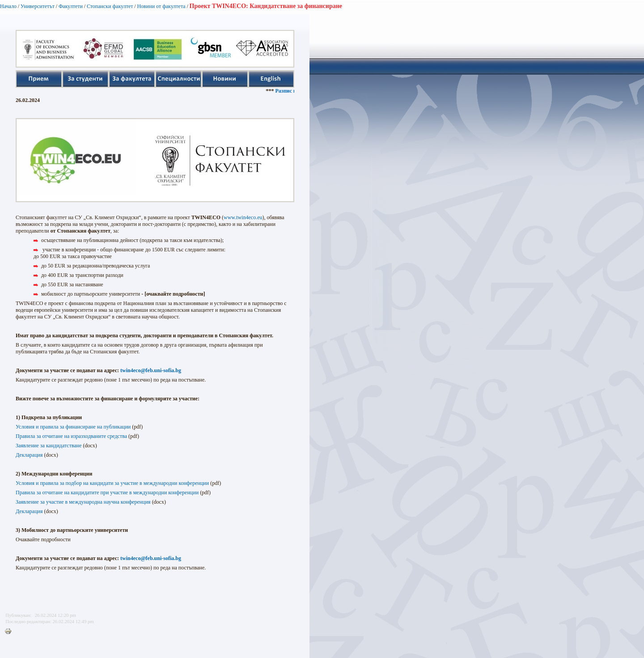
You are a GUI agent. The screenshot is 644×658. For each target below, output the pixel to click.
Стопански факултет (110, 6)
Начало (8, 6)
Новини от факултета (161, 6)
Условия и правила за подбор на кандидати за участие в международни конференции (112, 483)
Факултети (71, 6)
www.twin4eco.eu (243, 217)
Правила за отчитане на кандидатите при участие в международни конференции (107, 492)
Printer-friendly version (10, 632)
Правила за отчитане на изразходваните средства (71, 436)
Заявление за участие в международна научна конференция (83, 502)
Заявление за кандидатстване (49, 446)
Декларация (29, 455)
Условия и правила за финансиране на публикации (73, 427)
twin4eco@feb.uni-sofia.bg (151, 370)
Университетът (38, 6)
